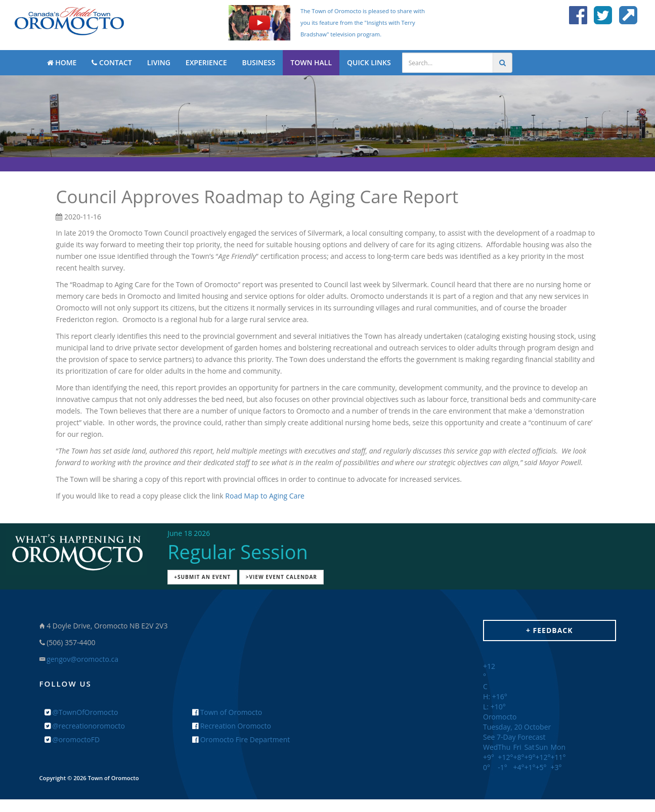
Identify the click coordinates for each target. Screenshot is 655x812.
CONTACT (112, 62)
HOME (62, 62)
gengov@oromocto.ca (82, 659)
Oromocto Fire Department (241, 739)
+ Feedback (550, 630)
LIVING (159, 62)
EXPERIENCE (206, 62)
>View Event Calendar (281, 577)
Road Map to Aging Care (265, 496)
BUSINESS (258, 62)
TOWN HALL (311, 62)
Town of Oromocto (227, 712)
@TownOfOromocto (81, 712)
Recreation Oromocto (232, 726)
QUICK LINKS (369, 62)
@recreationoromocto (85, 726)
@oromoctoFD (72, 739)
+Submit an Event (202, 577)
